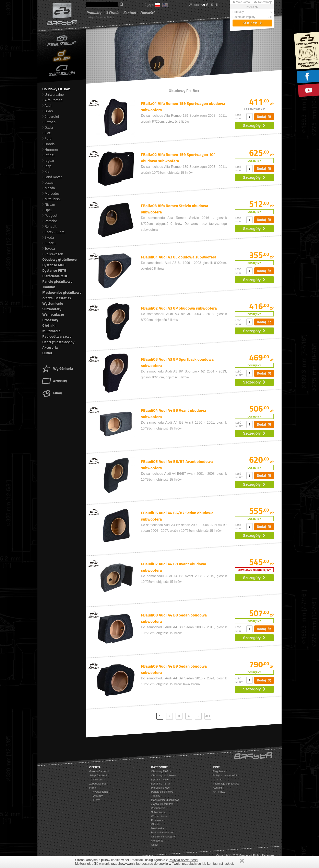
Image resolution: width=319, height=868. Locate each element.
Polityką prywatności (183, 860)
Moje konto (241, 2)
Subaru (49, 243)
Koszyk (252, 23)
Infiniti (48, 155)
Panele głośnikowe (57, 281)
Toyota (49, 248)
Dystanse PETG (54, 270)
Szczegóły (254, 126)
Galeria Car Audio (100, 771)
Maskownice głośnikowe (62, 292)
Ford (47, 138)
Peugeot (50, 215)
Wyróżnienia (57, 369)
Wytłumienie (53, 303)
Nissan (49, 204)
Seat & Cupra (53, 232)
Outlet (47, 353)
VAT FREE (219, 792)
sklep (91, 18)
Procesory (50, 320)
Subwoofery (52, 309)
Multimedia (51, 331)
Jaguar (48, 160)
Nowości (147, 13)
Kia (46, 171)
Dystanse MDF (54, 265)
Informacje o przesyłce (226, 784)
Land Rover (52, 177)
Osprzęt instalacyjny (58, 342)
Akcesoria (50, 347)
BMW (48, 111)
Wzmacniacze (53, 314)
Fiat (46, 133)
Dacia (48, 127)
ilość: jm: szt (239, 117)
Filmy (52, 393)
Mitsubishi (51, 199)
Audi (47, 105)
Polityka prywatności (225, 775)
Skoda (48, 237)
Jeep (47, 166)
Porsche (50, 221)
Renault (49, 226)
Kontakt (130, 13)
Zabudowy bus (98, 784)
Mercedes (51, 193)
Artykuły (54, 381)
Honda (49, 144)
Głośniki (49, 325)
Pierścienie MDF (55, 276)
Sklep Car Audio (99, 775)
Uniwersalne (53, 94)
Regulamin (219, 771)
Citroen (49, 122)
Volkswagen (53, 254)
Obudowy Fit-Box (105, 18)
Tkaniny (49, 287)
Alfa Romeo (52, 100)
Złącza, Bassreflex (57, 298)
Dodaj (264, 117)
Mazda (49, 188)
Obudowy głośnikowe (60, 259)
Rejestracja (263, 2)
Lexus (48, 182)
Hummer (50, 149)
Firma (92, 788)
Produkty (94, 13)
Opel (47, 210)
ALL (208, 716)
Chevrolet (51, 116)
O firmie (112, 13)
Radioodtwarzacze (57, 336)
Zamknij (242, 861)
